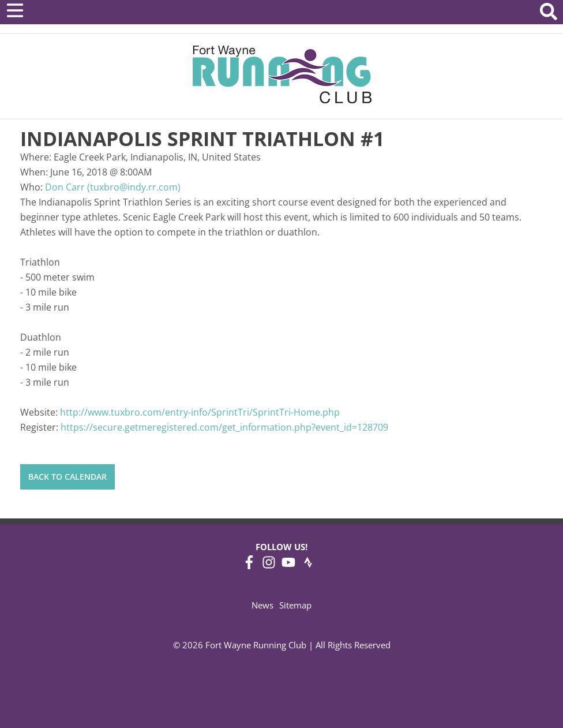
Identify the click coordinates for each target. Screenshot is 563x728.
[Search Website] (549, 14)
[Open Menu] (15, 10)
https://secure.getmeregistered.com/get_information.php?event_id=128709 (224, 427)
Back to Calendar (67, 477)
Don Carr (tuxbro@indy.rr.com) (113, 187)
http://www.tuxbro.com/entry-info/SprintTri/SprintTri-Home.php (200, 412)
